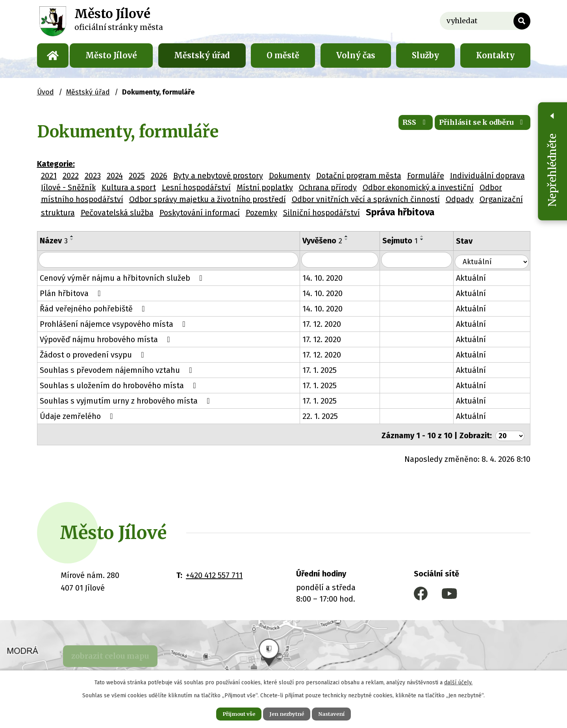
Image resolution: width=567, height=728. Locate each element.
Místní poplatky (265, 187)
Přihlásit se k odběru (476, 126)
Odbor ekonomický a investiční (418, 187)
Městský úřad (202, 55)
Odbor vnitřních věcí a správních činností (366, 199)
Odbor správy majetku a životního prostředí (208, 199)
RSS (399, 126)
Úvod (53, 56)
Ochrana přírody (328, 187)
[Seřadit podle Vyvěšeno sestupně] (352, 239)
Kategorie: (56, 164)
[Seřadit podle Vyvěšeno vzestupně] (352, 236)
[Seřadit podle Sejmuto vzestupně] (429, 236)
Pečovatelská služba (117, 213)
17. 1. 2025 (325, 370)
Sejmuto (407, 241)
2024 (115, 176)
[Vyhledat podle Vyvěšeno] (346, 260)
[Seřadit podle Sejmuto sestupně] (429, 239)
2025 (137, 176)
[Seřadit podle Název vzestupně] (72, 236)
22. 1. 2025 (326, 416)
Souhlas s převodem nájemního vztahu (118, 370)
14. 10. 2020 (328, 278)
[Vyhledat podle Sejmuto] (424, 260)
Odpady (460, 199)
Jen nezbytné (287, 713)
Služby (425, 55)
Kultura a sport (129, 187)
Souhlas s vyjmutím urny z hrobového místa (127, 400)
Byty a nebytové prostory (218, 176)
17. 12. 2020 (327, 324)
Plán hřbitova (72, 293)
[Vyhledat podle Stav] (496, 259)
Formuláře (426, 176)
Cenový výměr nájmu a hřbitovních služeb (123, 278)
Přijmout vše (232, 713)
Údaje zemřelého (78, 416)
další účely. (458, 681)
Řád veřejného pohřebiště (94, 308)
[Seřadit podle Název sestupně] (72, 239)
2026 (159, 176)
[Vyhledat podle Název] (171, 260)
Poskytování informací (200, 213)
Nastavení (339, 713)
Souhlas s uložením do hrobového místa (120, 385)
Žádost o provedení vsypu (94, 354)
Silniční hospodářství (321, 213)
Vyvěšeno (328, 241)
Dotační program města (359, 176)
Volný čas (356, 55)
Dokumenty (290, 176)
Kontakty (495, 55)
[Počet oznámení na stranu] (509, 433)
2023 (93, 176)
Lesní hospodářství (196, 187)
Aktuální (480, 278)
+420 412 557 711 (214, 573)
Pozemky (261, 213)
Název (54, 241)
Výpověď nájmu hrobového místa (107, 339)
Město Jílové (111, 55)
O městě (283, 55)
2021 (49, 176)
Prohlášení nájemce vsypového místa (114, 324)
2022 (71, 176)
